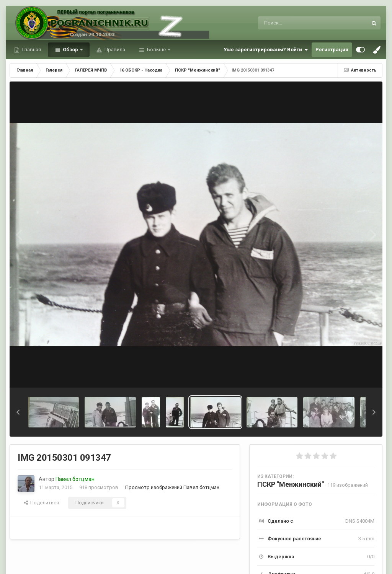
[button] (18, 412)
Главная (31, 50)
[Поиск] (298, 23)
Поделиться (41, 503)
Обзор (70, 50)
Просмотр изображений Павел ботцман (172, 487)
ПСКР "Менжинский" (291, 484)
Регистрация (332, 50)
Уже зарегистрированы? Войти (266, 50)
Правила (114, 50)
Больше (156, 50)
